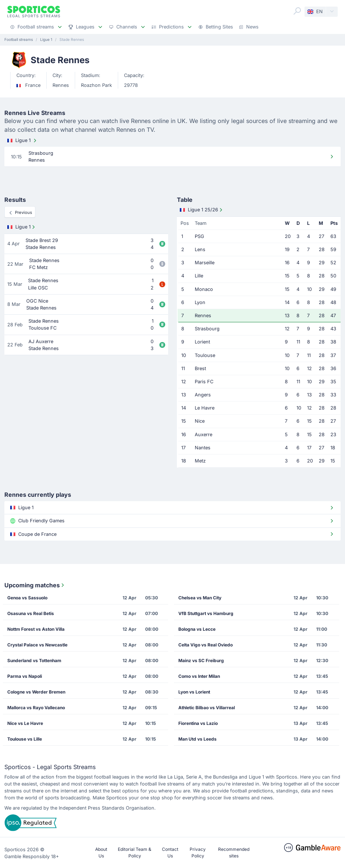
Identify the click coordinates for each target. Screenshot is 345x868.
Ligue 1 (23, 141)
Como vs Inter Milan (199, 676)
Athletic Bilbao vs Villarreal (207, 708)
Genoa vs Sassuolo (27, 598)
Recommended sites (234, 852)
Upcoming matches (35, 585)
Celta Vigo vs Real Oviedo (206, 645)
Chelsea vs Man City (200, 598)
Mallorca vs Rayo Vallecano (36, 708)
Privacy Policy (198, 852)
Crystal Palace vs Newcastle (37, 645)
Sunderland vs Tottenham (34, 660)
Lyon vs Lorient (194, 692)
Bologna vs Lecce (197, 629)
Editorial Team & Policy (135, 852)
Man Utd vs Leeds (197, 739)
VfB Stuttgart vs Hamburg (206, 613)
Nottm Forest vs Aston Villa (36, 629)
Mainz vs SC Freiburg (201, 660)
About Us (101, 852)
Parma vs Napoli (25, 676)
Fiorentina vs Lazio (198, 723)
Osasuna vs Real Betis (31, 613)
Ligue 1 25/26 (202, 210)
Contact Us (170, 852)
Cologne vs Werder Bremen (36, 692)
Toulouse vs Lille (25, 739)
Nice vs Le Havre (25, 723)
